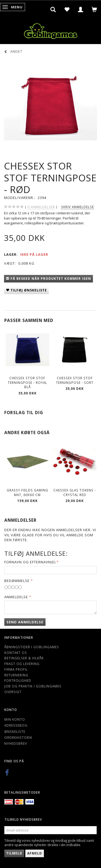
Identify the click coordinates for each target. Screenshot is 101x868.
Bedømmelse (17, 581)
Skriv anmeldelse (78, 207)
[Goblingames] (51, 30)
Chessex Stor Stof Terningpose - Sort (75, 380)
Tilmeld (14, 853)
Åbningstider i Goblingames (32, 647)
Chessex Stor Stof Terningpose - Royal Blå (27, 382)
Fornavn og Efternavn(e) (30, 562)
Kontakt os (16, 653)
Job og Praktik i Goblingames (33, 686)
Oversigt (13, 692)
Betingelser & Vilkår (24, 658)
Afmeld (35, 853)
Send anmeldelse (25, 622)
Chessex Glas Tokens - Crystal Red (75, 492)
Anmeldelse (16, 597)
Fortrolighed (18, 680)
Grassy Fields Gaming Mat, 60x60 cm (27, 492)
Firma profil (16, 669)
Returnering (16, 675)
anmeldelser (41, 207)
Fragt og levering (22, 664)
